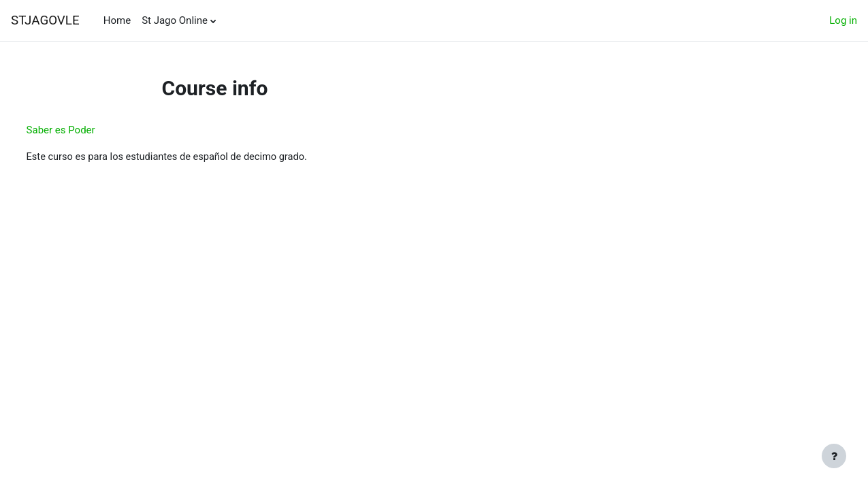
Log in (843, 20)
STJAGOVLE (45, 20)
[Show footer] (834, 456)
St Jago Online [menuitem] (175, 20)
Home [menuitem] (117, 20)
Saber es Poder (86, 130)
